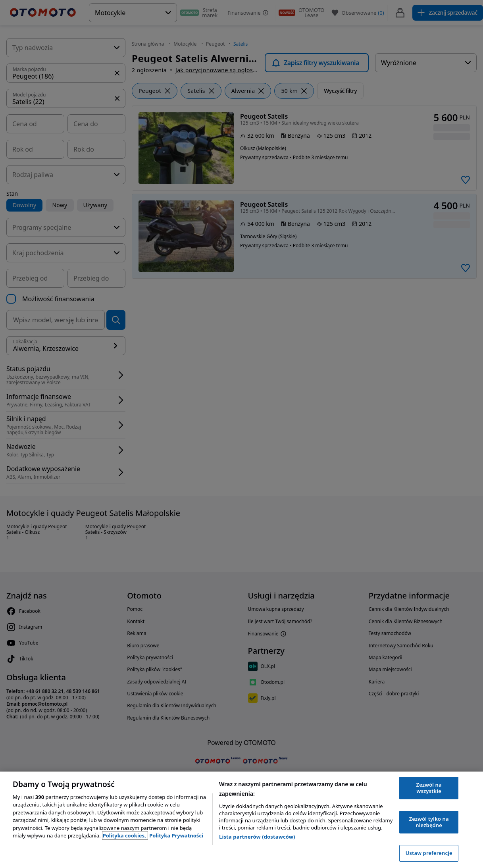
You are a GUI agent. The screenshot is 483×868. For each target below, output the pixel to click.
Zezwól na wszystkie (429, 788)
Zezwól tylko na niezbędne (429, 822)
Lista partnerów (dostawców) (257, 837)
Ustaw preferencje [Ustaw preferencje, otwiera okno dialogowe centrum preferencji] (429, 853)
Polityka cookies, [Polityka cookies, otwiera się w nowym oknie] (125, 835)
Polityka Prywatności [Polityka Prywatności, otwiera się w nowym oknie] (176, 835)
